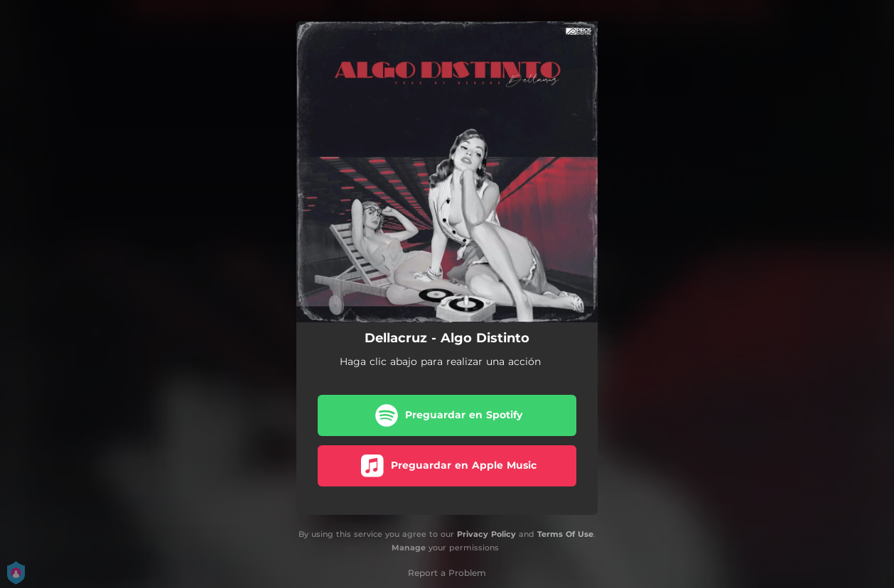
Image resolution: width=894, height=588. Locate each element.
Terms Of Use (565, 534)
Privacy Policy (486, 534)
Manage (409, 548)
